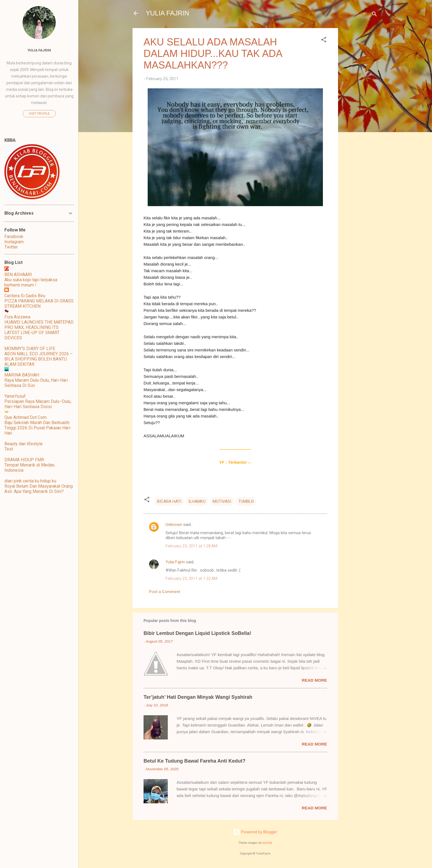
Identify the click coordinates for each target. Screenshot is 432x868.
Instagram (14, 242)
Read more (314, 680)
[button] (324, 41)
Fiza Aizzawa (17, 317)
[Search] (374, 15)
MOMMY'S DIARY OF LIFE (30, 349)
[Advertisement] (360, 111)
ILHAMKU (197, 501)
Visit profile (39, 114)
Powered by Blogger (255, 832)
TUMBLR (246, 501)
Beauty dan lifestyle (24, 444)
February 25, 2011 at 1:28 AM (191, 546)
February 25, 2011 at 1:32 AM (191, 578)
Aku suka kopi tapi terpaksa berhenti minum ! (31, 282)
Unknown (174, 525)
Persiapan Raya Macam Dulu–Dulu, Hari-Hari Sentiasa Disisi (38, 404)
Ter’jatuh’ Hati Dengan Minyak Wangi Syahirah (198, 697)
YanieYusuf (15, 396)
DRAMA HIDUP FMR (24, 460)
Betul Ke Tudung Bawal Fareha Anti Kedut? (195, 761)
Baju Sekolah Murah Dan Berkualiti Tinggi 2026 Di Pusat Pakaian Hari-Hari (38, 428)
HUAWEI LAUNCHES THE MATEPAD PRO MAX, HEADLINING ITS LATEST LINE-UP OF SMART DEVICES (39, 330)
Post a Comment (165, 592)
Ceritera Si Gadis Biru (25, 296)
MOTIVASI (222, 501)
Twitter (11, 247)
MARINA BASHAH (22, 375)
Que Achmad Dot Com (25, 417)
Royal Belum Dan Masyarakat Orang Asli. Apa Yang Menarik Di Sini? (39, 489)
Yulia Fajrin (175, 562)
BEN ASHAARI (18, 275)
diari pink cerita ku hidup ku (30, 481)
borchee (267, 843)
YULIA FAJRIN (167, 13)
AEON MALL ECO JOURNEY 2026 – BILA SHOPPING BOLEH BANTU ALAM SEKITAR (39, 359)
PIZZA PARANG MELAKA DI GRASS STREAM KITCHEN (39, 304)
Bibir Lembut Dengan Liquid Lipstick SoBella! (197, 633)
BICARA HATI (169, 501)
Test (9, 449)
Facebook (14, 237)
